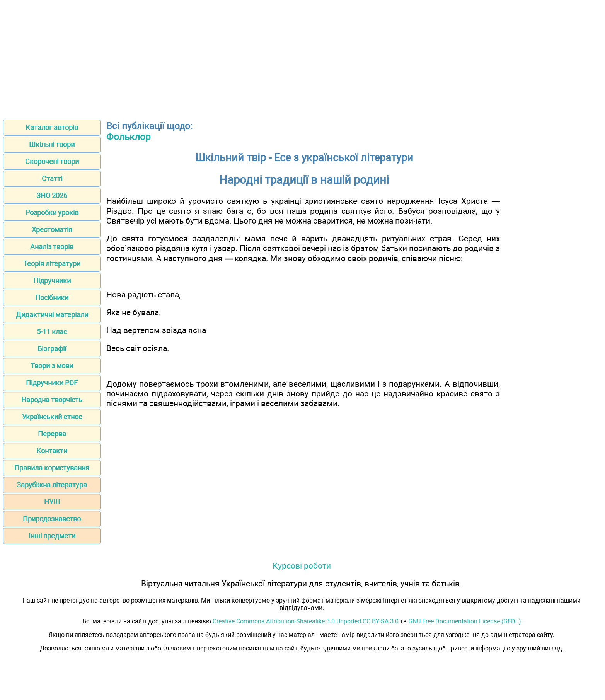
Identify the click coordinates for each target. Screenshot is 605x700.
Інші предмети (52, 536)
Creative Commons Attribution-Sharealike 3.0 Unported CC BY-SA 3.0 (306, 621)
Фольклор (128, 137)
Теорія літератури (52, 264)
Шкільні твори (52, 144)
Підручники (52, 281)
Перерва (52, 434)
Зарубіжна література (52, 485)
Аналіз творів (52, 247)
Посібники (52, 298)
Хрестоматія (52, 230)
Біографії (52, 349)
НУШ (52, 502)
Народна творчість (52, 400)
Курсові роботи (302, 566)
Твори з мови (52, 366)
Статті (52, 178)
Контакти (52, 451)
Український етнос (52, 417)
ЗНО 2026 (52, 195)
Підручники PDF (52, 383)
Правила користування (52, 468)
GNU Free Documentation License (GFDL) (465, 621)
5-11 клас (52, 332)
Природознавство (52, 519)
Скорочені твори (52, 161)
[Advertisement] (303, 57)
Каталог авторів (52, 127)
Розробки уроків (52, 213)
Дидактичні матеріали (52, 315)
